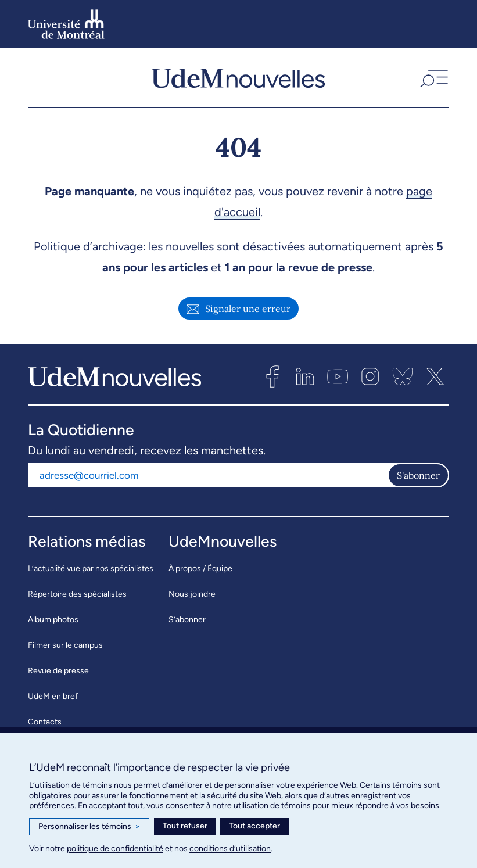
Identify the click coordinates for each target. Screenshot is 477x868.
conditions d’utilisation (230, 849)
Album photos (53, 621)
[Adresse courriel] (208, 476)
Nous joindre (192, 595)
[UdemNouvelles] (238, 78)
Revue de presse (58, 672)
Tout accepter (254, 826)
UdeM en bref (53, 697)
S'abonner (418, 476)
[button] (433, 78)
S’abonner (187, 621)
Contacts (45, 723)
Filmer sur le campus (65, 646)
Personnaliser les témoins (89, 827)
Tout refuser (185, 826)
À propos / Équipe (200, 570)
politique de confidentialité (115, 849)
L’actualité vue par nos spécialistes (91, 570)
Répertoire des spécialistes (77, 595)
